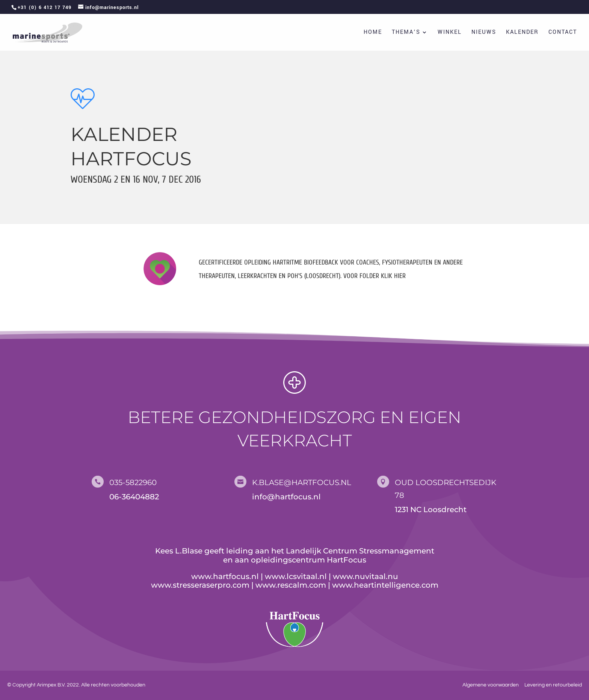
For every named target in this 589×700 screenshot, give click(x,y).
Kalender (522, 33)
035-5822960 (133, 482)
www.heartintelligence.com (385, 585)
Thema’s (406, 33)
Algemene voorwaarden (491, 685)
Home (373, 33)
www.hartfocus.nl (225, 576)
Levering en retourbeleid (553, 685)
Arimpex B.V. (51, 685)
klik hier (392, 276)
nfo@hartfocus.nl (288, 497)
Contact (563, 33)
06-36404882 (134, 497)
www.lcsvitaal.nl (296, 576)
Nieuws (484, 33)
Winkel (450, 33)
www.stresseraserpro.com (200, 585)
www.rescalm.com (291, 585)
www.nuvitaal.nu (365, 576)
